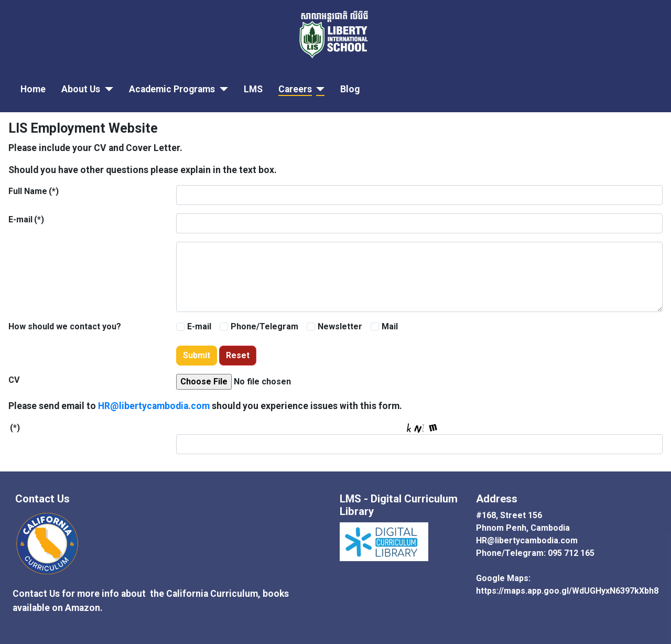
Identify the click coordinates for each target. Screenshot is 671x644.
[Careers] (318, 89)
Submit (197, 355)
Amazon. (85, 608)
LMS (253, 89)
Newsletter (340, 326)
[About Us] (107, 89)
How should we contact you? (65, 326)
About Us (81, 89)
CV (14, 380)
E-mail (26, 219)
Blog (350, 89)
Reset (238, 355)
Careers (295, 89)
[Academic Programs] (221, 89)
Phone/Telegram (264, 326)
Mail (390, 326)
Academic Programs (172, 89)
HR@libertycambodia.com (154, 406)
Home (33, 89)
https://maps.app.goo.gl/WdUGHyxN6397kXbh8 (567, 591)
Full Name (34, 191)
